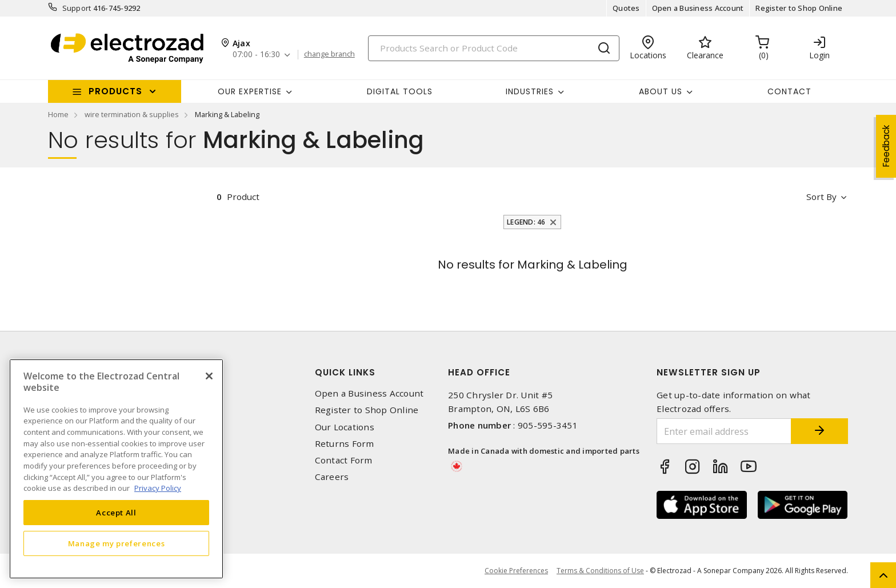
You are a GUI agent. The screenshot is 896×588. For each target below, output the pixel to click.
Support (77, 8)
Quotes (626, 8)
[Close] (209, 376)
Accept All (116, 513)
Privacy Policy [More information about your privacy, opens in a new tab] (158, 488)
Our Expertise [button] (250, 91)
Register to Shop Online (799, 8)
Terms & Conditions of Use (600, 571)
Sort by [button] (821, 197)
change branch (329, 54)
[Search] (494, 48)
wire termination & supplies (132, 114)
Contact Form (344, 460)
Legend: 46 (526, 222)
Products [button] (115, 91)
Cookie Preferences (516, 571)
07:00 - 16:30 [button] (256, 55)
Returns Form (345, 444)
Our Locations (345, 427)
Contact (789, 91)
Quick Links (345, 372)
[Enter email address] (724, 431)
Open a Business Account (698, 8)
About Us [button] (661, 91)
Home (58, 114)
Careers (332, 477)
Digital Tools (400, 91)
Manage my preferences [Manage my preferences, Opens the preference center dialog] (117, 543)
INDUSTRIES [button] (530, 91)
